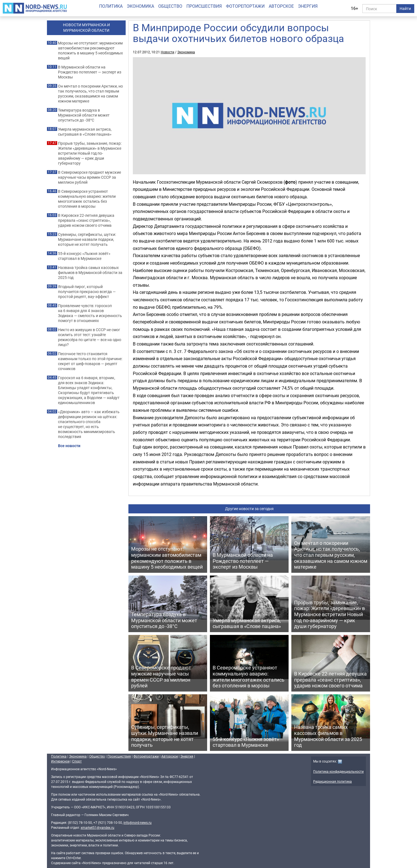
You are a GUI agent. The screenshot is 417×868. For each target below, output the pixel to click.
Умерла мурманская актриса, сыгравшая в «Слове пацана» (85, 132)
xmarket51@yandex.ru (97, 827)
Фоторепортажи (245, 6)
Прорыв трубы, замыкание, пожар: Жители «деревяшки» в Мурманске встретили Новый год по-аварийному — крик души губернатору (90, 153)
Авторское (281, 6)
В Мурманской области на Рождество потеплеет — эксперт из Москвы (90, 72)
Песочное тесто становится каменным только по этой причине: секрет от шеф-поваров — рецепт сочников (90, 361)
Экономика (140, 6)
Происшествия (204, 6)
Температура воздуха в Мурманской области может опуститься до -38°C (84, 115)
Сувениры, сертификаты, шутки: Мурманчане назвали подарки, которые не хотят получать (87, 239)
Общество (170, 6)
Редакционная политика (332, 781)
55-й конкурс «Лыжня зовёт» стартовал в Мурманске (84, 256)
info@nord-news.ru (138, 822)
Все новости (69, 446)
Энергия (308, 6)
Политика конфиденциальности (338, 771)
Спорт (77, 761)
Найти (405, 8)
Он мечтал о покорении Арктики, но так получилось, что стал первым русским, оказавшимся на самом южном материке (90, 94)
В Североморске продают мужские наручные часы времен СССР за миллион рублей (89, 177)
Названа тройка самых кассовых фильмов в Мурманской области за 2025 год (90, 273)
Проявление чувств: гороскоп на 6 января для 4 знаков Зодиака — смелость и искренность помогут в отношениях (90, 313)
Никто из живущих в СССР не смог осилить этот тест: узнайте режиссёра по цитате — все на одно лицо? (90, 337)
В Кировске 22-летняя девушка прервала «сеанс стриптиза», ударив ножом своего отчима (86, 220)
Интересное (60, 761)
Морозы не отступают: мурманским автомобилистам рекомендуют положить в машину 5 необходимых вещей (90, 51)
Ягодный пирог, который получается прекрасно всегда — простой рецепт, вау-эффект (87, 292)
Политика (111, 6)
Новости (167, 52)
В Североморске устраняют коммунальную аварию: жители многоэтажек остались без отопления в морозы (87, 199)
